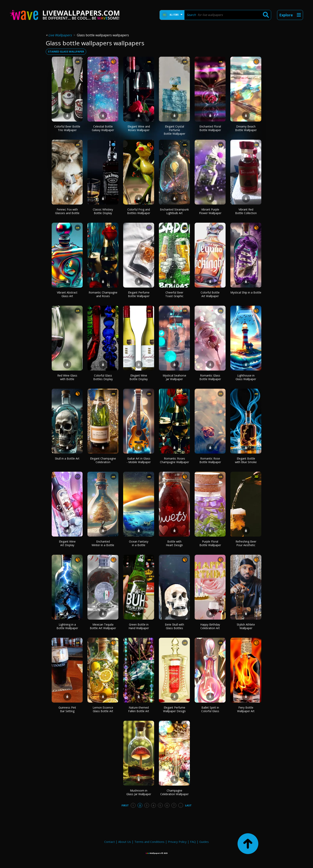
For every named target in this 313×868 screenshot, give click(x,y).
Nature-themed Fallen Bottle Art (139, 709)
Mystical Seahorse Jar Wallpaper (174, 377)
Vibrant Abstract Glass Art (67, 294)
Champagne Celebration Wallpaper (174, 792)
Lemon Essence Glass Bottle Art (103, 709)
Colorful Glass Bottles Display (103, 377)
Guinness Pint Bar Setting (67, 709)
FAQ (193, 842)
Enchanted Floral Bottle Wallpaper (210, 128)
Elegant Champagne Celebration (103, 460)
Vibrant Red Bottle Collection (246, 211)
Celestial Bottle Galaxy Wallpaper (103, 128)
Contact (109, 842)
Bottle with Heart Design (174, 543)
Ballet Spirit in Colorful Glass (210, 709)
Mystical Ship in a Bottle (246, 292)
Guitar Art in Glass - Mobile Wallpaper (139, 460)
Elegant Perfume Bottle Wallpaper (139, 294)
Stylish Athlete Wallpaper (246, 626)
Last (188, 805)
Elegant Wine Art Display (67, 543)
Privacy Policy (177, 842)
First (125, 805)
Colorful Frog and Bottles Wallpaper (139, 211)
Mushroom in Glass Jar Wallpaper (139, 792)
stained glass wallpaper (66, 51)
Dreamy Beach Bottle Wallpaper (246, 128)
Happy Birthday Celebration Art (210, 626)
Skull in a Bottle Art (67, 458)
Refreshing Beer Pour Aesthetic (246, 543)
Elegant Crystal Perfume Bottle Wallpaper (174, 130)
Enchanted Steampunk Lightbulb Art (174, 211)
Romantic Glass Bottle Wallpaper (210, 377)
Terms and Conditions (149, 842)
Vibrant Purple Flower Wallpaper (210, 211)
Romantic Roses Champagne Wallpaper (174, 460)
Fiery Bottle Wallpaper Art (246, 709)
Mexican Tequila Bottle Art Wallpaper (103, 626)
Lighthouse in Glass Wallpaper (246, 377)
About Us (125, 842)
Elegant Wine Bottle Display (139, 377)
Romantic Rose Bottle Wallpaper (210, 460)
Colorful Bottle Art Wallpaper (210, 294)
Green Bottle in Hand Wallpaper (139, 626)
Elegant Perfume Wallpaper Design (174, 709)
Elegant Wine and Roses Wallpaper (139, 128)
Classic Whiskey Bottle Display (103, 211)
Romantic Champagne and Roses (103, 294)
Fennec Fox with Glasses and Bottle (67, 211)
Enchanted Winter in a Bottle (103, 543)
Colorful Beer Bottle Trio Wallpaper (67, 128)
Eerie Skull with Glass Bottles (174, 626)
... (181, 805)
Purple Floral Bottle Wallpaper (210, 543)
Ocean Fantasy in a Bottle (139, 543)
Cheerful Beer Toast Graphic (174, 294)
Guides (204, 842)
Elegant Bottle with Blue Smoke (246, 460)
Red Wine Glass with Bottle (67, 377)
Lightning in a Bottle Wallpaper (67, 626)
